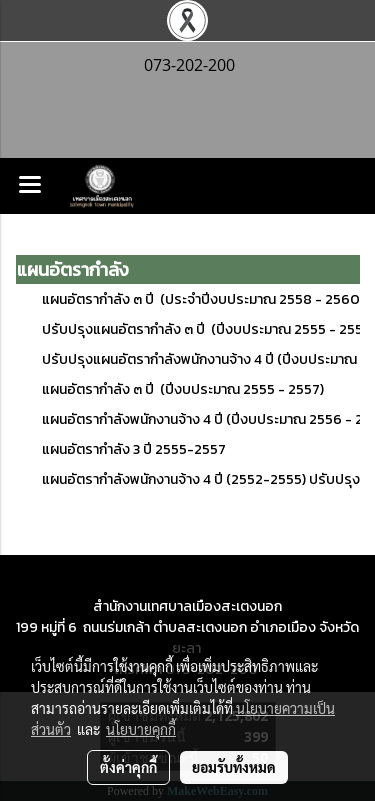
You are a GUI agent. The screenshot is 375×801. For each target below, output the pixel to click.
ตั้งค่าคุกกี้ (128, 767)
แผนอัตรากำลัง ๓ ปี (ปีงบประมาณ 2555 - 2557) (183, 389)
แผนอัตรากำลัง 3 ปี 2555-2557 (134, 449)
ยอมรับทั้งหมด (234, 767)
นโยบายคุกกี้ (141, 729)
